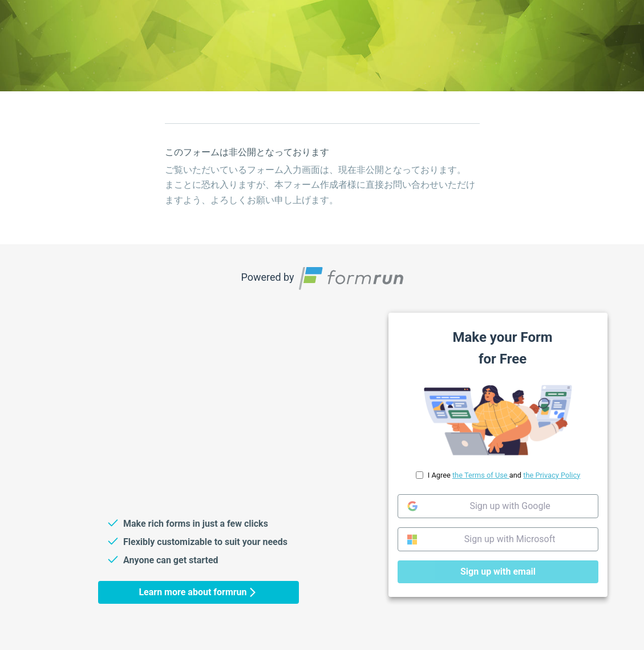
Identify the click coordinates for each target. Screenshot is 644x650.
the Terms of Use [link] (480, 475)
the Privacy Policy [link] (552, 475)
